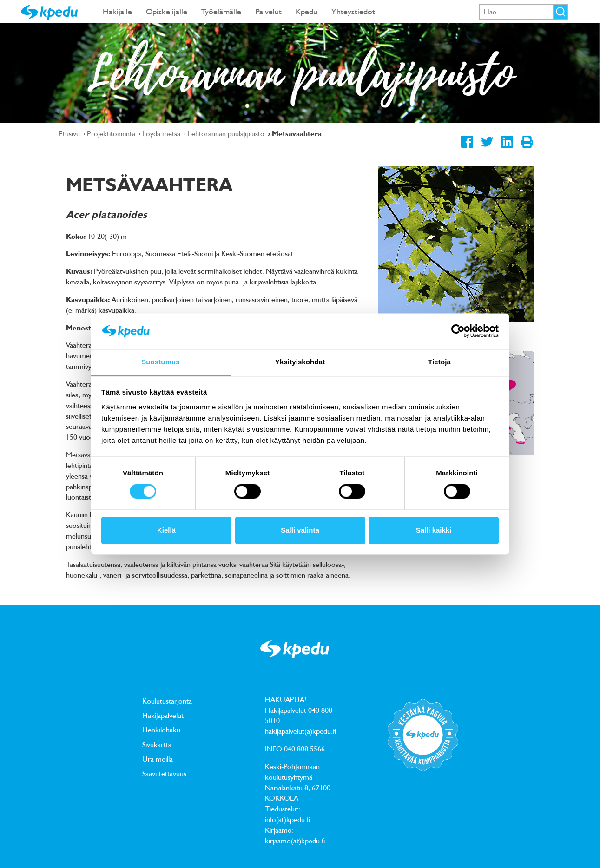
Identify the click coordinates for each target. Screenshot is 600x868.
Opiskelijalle (167, 11)
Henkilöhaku (161, 730)
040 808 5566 (304, 749)
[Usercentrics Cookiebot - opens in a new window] (458, 331)
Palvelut (268, 11)
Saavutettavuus (164, 773)
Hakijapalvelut (163, 715)
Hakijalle (117, 11)
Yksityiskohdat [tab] (300, 362)
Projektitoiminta (112, 133)
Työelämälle (221, 11)
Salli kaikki (434, 530)
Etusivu (70, 133)
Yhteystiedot (353, 11)
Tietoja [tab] (439, 362)
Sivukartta (157, 744)
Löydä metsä (162, 133)
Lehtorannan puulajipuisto (227, 133)
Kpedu (307, 11)
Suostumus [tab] (161, 362)
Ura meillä (158, 759)
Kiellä (166, 530)
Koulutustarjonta (167, 701)
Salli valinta (300, 530)
